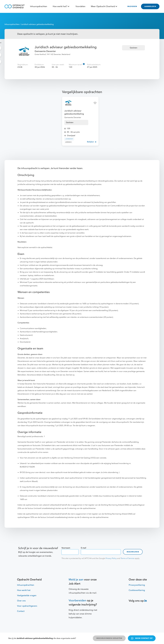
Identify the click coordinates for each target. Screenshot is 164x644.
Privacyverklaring (137, 585)
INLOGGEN (132, 6)
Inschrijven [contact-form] (133, 552)
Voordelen (80, 6)
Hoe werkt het (24, 590)
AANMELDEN (150, 6)
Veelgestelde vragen (27, 595)
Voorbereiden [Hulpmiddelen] (77, 601)
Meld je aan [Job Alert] (76, 580)
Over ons (21, 601)
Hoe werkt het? (61, 6)
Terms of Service (127, 558)
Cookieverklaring (137, 590)
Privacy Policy (111, 558)
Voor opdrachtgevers (27, 606)
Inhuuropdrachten (39, 6)
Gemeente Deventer (45, 51)
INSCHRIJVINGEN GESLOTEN (109, 638)
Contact (21, 611)
